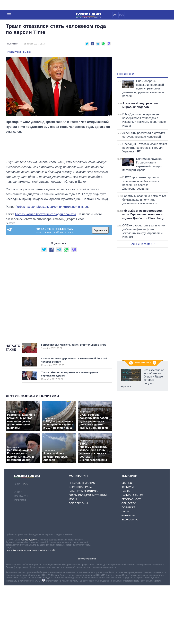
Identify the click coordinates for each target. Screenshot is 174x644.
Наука (126, 491)
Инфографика (143, 363)
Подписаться (100, 230)
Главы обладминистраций (88, 495)
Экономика (130, 519)
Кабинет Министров (83, 491)
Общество (129, 503)
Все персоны (78, 503)
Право (126, 511)
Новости (126, 74)
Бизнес (127, 483)
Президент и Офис (82, 483)
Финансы (128, 515)
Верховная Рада (80, 487)
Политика (13, 44)
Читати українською (18, 52)
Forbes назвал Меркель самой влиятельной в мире (52, 207)
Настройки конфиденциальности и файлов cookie (31, 550)
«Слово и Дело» (29, 540)
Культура (128, 487)
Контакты (21, 496)
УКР (115, 15)
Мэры (73, 499)
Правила (20, 500)
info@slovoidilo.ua (87, 559)
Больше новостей (142, 244)
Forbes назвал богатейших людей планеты (45, 214)
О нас (18, 492)
